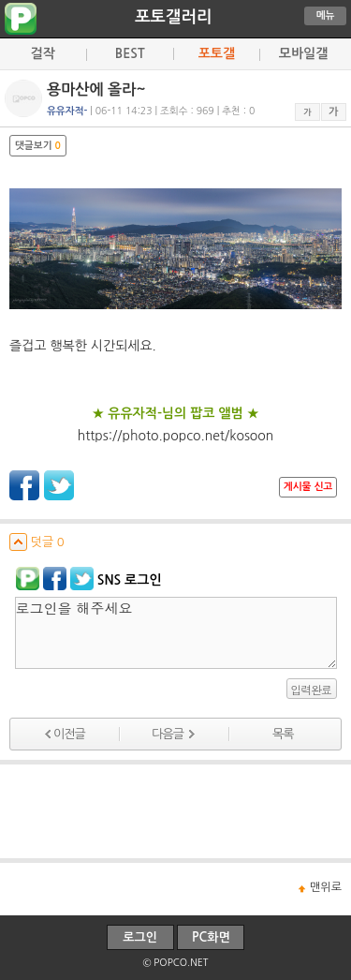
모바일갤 (304, 53)
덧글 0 (37, 542)
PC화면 (211, 937)
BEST (130, 53)
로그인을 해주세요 (176, 633)
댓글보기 (38, 146)
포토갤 (217, 53)
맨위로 (326, 887)
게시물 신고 (308, 487)
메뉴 (326, 15)
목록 (283, 734)
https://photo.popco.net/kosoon (176, 436)
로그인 (140, 937)
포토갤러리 (173, 17)
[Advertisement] (176, 811)
